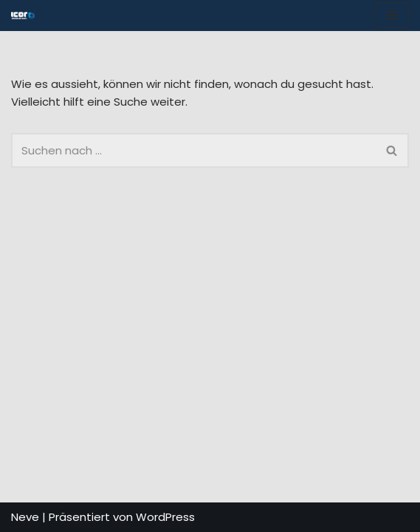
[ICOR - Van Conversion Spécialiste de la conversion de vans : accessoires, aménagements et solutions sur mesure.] (23, 16)
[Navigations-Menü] (392, 16)
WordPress (165, 517)
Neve (25, 517)
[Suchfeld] (193, 150)
